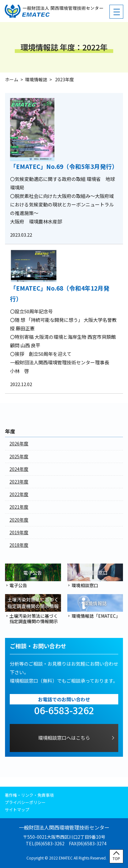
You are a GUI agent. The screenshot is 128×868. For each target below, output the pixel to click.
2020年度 (19, 520)
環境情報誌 (36, 79)
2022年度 (19, 494)
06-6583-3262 (64, 710)
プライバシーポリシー (25, 802)
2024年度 (19, 469)
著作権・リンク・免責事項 (29, 795)
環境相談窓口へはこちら (64, 738)
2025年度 (19, 456)
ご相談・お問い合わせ (38, 646)
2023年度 (19, 482)
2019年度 (19, 532)
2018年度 (19, 545)
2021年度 (19, 507)
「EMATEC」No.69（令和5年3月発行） (64, 166)
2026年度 (19, 443)
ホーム (12, 79)
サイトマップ (17, 810)
